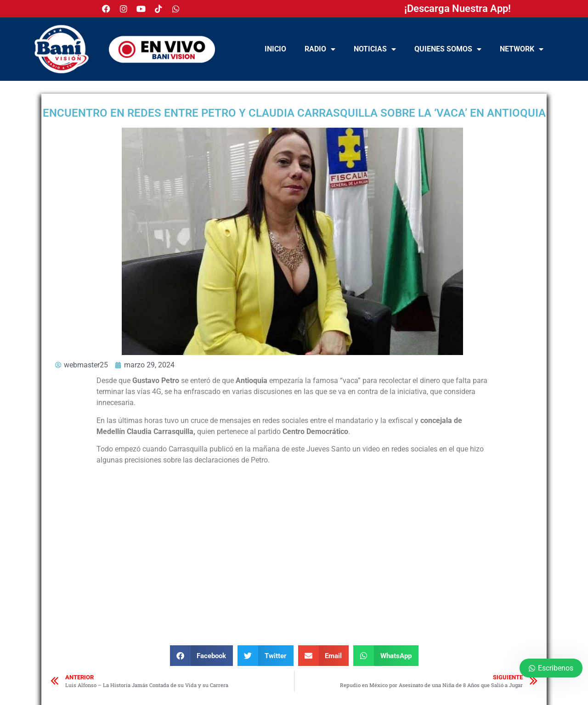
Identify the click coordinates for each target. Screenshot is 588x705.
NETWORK (522, 49)
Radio (320, 49)
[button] (202, 656)
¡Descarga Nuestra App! (458, 8)
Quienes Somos (448, 49)
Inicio (275, 49)
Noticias (375, 49)
